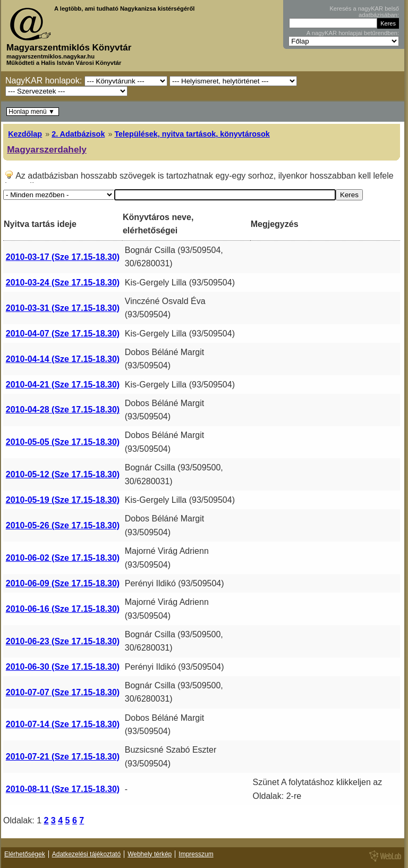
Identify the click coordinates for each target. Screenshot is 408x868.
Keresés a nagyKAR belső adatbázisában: (364, 12)
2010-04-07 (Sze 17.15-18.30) (63, 334)
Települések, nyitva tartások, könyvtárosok (192, 134)
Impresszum (196, 854)
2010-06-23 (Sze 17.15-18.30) (63, 641)
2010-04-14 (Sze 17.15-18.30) (63, 359)
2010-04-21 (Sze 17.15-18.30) (63, 385)
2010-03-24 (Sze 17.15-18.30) (63, 283)
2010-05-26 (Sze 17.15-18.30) (63, 525)
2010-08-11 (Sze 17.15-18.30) (63, 789)
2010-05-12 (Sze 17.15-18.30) (63, 474)
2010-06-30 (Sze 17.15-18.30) (63, 667)
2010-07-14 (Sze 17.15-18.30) (63, 724)
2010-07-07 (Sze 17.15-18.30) (63, 692)
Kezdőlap (25, 134)
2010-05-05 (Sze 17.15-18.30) (63, 442)
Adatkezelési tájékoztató (86, 854)
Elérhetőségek (25, 854)
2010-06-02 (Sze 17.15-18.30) (63, 558)
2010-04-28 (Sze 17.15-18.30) (63, 410)
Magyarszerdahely (47, 149)
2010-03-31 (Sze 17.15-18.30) (63, 308)
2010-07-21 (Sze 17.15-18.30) (63, 757)
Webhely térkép (150, 854)
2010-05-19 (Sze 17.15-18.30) (63, 500)
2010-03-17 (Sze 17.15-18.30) (63, 257)
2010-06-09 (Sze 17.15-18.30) (63, 583)
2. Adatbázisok (78, 134)
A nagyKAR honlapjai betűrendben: (353, 33)
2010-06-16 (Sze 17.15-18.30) (63, 609)
